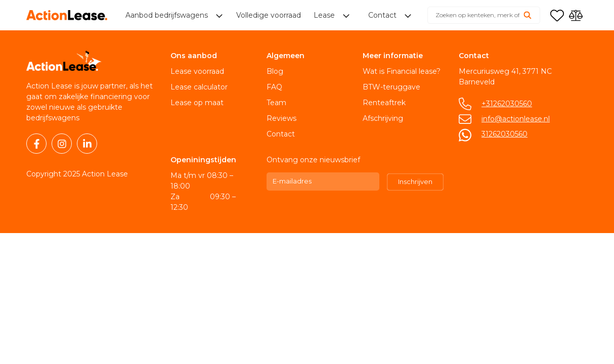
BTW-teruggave (391, 87)
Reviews (281, 118)
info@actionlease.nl (516, 119)
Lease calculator (199, 87)
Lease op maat (197, 103)
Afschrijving (383, 118)
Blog (275, 71)
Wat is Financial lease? (402, 71)
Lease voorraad (197, 71)
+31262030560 (507, 104)
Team (276, 103)
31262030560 (505, 134)
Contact (281, 134)
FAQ (274, 87)
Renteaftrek (384, 103)
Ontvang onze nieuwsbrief (313, 160)
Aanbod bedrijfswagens (168, 15)
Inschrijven (415, 181)
